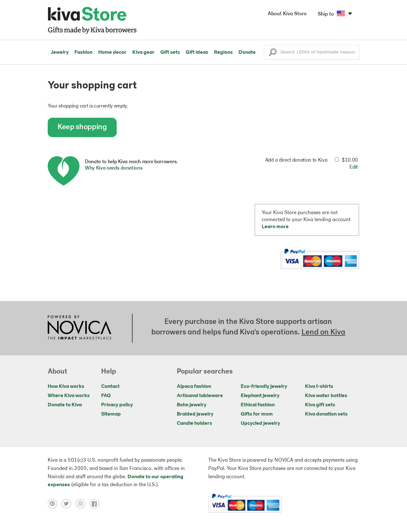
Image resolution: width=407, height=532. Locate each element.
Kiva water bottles (326, 396)
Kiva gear (143, 52)
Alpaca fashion (194, 387)
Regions (223, 52)
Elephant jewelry (260, 396)
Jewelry (60, 52)
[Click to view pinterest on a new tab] (55, 504)
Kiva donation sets (326, 414)
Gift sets (170, 52)
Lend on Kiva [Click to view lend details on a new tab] (323, 332)
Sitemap (111, 414)
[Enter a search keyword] (312, 52)
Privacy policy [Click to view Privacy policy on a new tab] (117, 405)
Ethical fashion (258, 405)
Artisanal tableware (200, 396)
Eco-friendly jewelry (264, 387)
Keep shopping (82, 127)
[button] (273, 54)
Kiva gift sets (320, 405)
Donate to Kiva (65, 405)
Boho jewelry (192, 405)
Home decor (112, 52)
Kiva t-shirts (319, 387)
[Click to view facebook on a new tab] (96, 504)
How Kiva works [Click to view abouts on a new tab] (66, 387)
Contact (110, 387)
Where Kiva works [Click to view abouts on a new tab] (69, 396)
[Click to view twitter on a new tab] (69, 504)
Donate (247, 52)
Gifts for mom (257, 414)
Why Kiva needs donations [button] (114, 168)
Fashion (83, 52)
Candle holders (194, 423)
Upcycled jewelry (260, 423)
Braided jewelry (195, 414)
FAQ (106, 396)
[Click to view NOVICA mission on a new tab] (79, 328)
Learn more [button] (275, 227)
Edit (354, 167)
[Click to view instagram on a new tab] (83, 504)
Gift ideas (197, 52)
